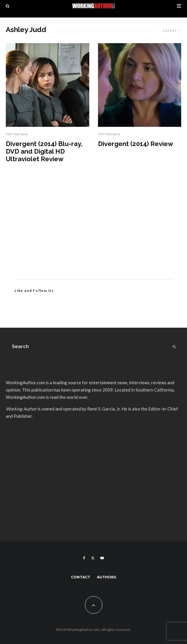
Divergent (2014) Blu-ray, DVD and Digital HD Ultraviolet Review (44, 151)
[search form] (87, 347)
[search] (174, 347)
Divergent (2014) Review (136, 144)
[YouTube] (102, 558)
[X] (93, 558)
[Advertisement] (93, 230)
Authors (106, 577)
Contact (81, 577)
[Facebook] (84, 558)
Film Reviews (17, 134)
